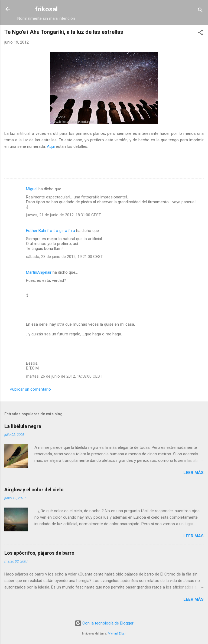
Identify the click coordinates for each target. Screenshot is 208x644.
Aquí (51, 146)
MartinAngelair (39, 272)
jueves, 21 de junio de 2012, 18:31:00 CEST (64, 215)
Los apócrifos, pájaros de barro (39, 553)
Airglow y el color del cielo (34, 490)
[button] (200, 33)
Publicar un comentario (30, 389)
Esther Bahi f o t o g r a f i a (51, 231)
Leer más (194, 473)
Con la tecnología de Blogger (104, 623)
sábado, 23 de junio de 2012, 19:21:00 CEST (64, 257)
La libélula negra (23, 426)
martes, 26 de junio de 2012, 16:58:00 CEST (64, 376)
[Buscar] (200, 11)
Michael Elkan (117, 634)
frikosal (46, 9)
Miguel (32, 189)
